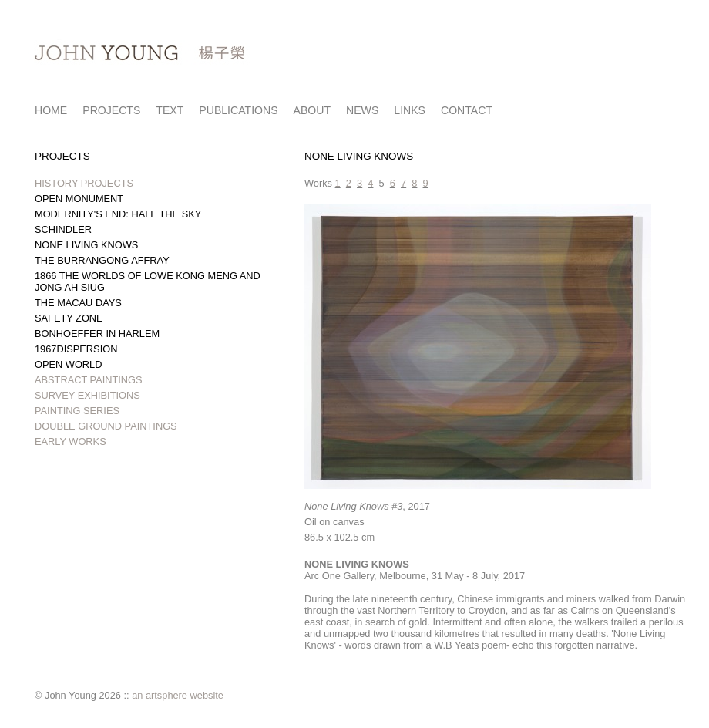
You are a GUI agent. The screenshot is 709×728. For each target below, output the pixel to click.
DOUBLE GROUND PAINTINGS (106, 426)
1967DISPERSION (76, 349)
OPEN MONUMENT (79, 199)
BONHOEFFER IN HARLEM (97, 334)
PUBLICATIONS (238, 110)
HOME (51, 110)
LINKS (410, 110)
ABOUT (312, 110)
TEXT (170, 110)
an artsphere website (178, 695)
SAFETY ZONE (69, 318)
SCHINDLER (63, 229)
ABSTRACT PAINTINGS (89, 380)
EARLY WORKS (71, 442)
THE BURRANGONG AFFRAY (102, 260)
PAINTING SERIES (77, 411)
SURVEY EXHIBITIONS (87, 395)
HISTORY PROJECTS (84, 183)
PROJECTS (111, 110)
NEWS (362, 110)
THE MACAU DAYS (78, 303)
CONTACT (467, 110)
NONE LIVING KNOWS (86, 245)
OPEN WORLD (68, 364)
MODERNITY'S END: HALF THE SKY (118, 214)
